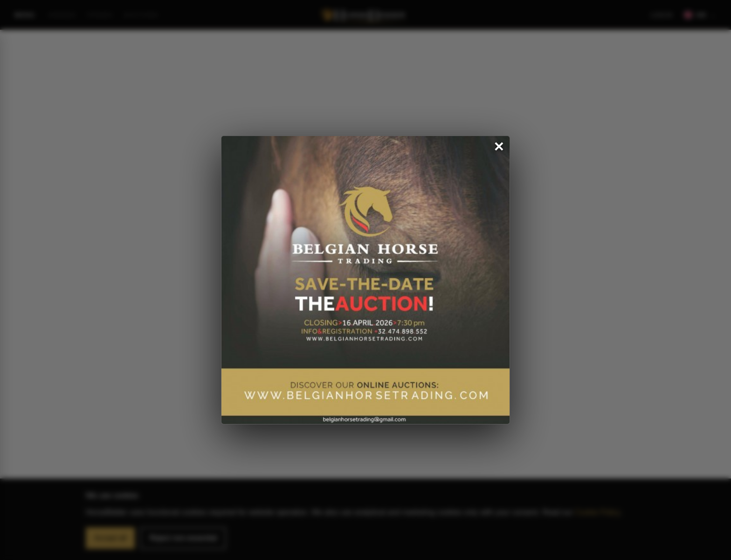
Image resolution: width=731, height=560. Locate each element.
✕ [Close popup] (499, 147)
